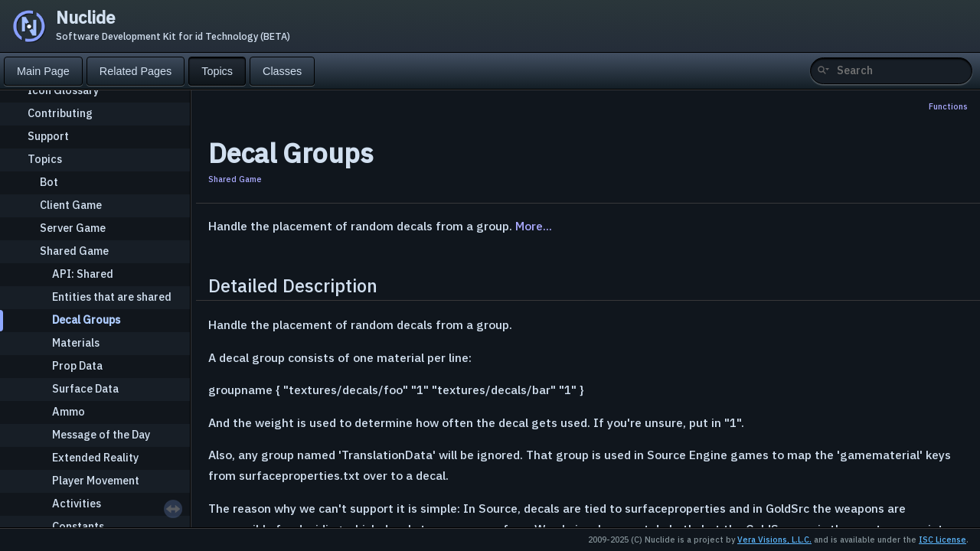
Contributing (60, 113)
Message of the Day (101, 434)
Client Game (71, 205)
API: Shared (83, 274)
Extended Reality (95, 457)
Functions (948, 106)
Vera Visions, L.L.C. (774, 540)
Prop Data (77, 365)
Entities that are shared (112, 297)
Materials (76, 342)
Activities (77, 503)
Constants (78, 526)
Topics (45, 159)
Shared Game (74, 251)
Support (48, 136)
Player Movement (96, 480)
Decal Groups (86, 320)
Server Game (73, 228)
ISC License (942, 540)
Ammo (69, 411)
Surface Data (85, 388)
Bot (49, 182)
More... (534, 226)
